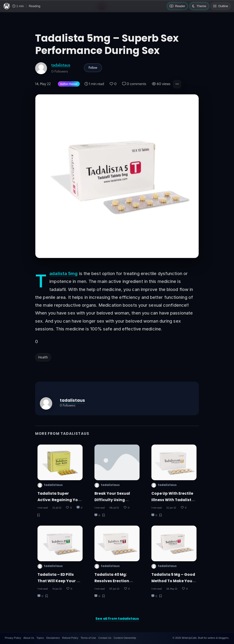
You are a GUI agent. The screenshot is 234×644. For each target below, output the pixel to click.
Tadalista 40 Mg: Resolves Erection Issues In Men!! (112, 581)
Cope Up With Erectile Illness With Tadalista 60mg (173, 500)
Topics (40, 638)
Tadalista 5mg (63, 274)
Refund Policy (70, 638)
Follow (93, 68)
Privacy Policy (13, 638)
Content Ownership (125, 638)
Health (43, 357)
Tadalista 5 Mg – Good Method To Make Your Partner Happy (173, 581)
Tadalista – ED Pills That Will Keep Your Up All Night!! (60, 581)
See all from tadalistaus (117, 619)
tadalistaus (61, 65)
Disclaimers (53, 638)
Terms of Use (88, 638)
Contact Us (105, 638)
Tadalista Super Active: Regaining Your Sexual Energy (60, 500)
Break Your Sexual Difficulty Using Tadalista (112, 500)
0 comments (134, 84)
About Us (29, 638)
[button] (177, 84)
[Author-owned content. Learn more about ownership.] (68, 84)
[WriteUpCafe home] (7, 6)
